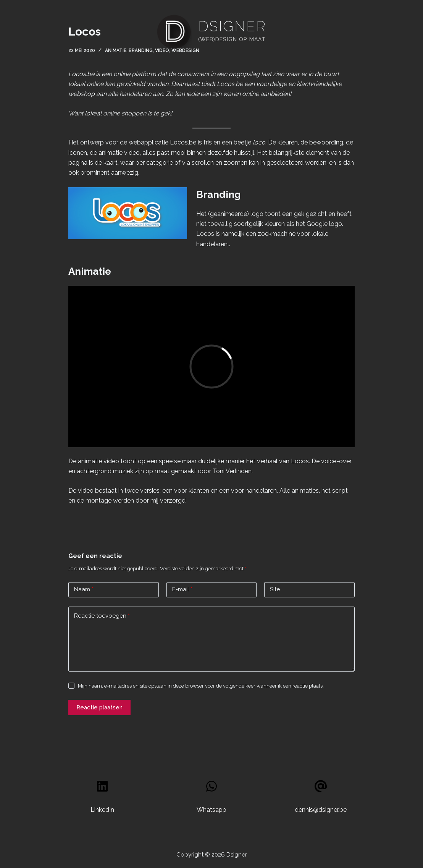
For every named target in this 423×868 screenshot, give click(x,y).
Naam (84, 590)
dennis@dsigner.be (321, 810)
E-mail (182, 590)
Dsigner (232, 26)
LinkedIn (102, 810)
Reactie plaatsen (99, 707)
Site (275, 589)
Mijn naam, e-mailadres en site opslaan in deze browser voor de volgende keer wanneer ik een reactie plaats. (201, 686)
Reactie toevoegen (102, 616)
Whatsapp (211, 810)
